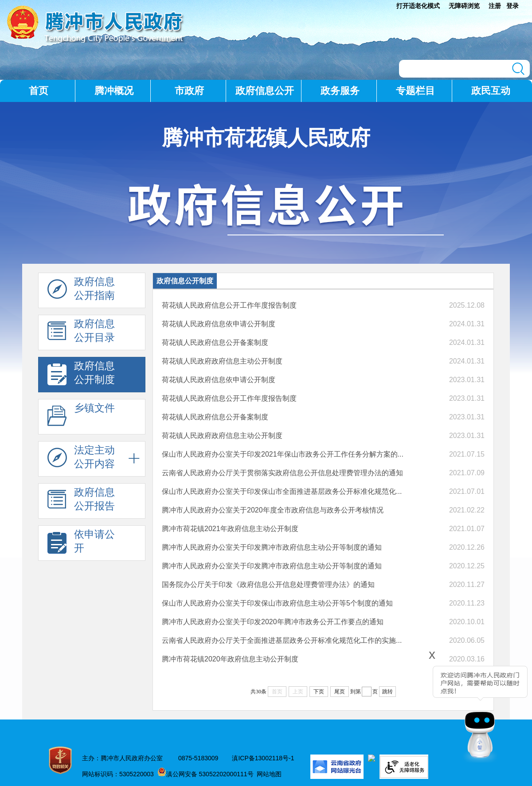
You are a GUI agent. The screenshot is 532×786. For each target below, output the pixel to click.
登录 (512, 6)
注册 (495, 6)
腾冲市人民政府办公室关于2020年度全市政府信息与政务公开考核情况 (273, 510)
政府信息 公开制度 (81, 375)
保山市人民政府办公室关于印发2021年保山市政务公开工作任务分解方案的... (283, 454)
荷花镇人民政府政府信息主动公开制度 (222, 361)
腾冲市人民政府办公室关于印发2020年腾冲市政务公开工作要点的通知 (273, 622)
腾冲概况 (114, 91)
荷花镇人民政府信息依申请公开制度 (219, 324)
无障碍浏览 (464, 6)
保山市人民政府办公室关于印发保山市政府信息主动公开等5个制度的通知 (277, 603)
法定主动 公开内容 (81, 459)
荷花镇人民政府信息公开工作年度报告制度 (229, 305)
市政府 (189, 91)
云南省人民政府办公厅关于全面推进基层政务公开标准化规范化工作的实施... (282, 640)
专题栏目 (415, 91)
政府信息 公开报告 (81, 501)
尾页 (340, 692)
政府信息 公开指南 (81, 291)
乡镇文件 (81, 417)
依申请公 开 (81, 544)
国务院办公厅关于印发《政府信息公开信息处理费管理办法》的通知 (268, 585)
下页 (319, 692)
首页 (39, 91)
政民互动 (491, 91)
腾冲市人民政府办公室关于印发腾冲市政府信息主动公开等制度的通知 (272, 547)
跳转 (387, 692)
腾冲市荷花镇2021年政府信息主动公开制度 (230, 529)
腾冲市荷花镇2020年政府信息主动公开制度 (230, 659)
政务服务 (340, 91)
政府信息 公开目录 (81, 333)
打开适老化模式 (418, 6)
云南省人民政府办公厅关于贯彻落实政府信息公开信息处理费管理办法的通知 (282, 473)
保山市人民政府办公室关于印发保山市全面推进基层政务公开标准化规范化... (282, 491)
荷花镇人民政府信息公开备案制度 (215, 342)
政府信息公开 (265, 91)
